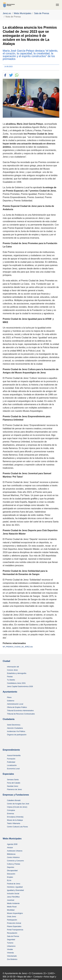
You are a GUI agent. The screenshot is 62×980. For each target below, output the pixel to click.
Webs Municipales (12, 839)
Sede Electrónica (14, 725)
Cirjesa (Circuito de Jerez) (17, 807)
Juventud (11, 900)
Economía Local (13, 769)
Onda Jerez (12, 917)
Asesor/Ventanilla (14, 755)
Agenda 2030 (12, 844)
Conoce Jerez (12, 670)
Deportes (11, 867)
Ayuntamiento (10, 692)
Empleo (10, 877)
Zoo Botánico (12, 959)
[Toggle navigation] (57, 5)
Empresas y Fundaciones (16, 795)
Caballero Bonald (14, 800)
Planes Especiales (14, 926)
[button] (5, 75)
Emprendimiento (11, 750)
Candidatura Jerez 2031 (16, 683)
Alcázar (10, 847)
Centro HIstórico (13, 857)
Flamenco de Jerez (14, 789)
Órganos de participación (17, 735)
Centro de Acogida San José (18, 804)
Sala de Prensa (13, 936)
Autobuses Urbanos (15, 851)
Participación (12, 920)
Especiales (8, 774)
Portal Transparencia (15, 930)
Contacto (38, 977)
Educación (11, 874)
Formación (11, 759)
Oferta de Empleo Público (17, 707)
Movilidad (11, 910)
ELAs (9, 880)
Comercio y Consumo (15, 861)
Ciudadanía (9, 719)
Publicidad (11, 762)
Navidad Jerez (13, 786)
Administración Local (15, 704)
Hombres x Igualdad (15, 887)
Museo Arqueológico (15, 913)
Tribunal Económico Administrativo (20, 711)
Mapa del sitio (24, 977)
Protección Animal (14, 923)
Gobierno (11, 701)
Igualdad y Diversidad (15, 890)
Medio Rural (12, 907)
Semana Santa (13, 780)
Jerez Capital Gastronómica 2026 (20, 686)
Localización (12, 765)
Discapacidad (12, 870)
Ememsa (11, 814)
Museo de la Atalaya (15, 820)
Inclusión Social (13, 894)
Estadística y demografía (17, 673)
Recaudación (12, 933)
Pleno (9, 697)
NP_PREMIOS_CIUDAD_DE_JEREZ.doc (18, 647)
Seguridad (11, 940)
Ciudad (6, 661)
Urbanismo (11, 946)
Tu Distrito (11, 680)
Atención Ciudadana (15, 728)
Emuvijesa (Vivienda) (15, 817)
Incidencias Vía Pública (16, 731)
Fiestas (10, 677)
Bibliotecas (11, 854)
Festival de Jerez (14, 884)
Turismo (10, 943)
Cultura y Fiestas (14, 864)
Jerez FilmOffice (13, 897)
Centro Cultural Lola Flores (17, 827)
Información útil (13, 667)
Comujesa (11, 810)
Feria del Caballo (14, 783)
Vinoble (10, 949)
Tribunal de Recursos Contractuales (21, 714)
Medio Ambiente (13, 903)
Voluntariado (12, 956)
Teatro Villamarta (14, 823)
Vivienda (10, 953)
